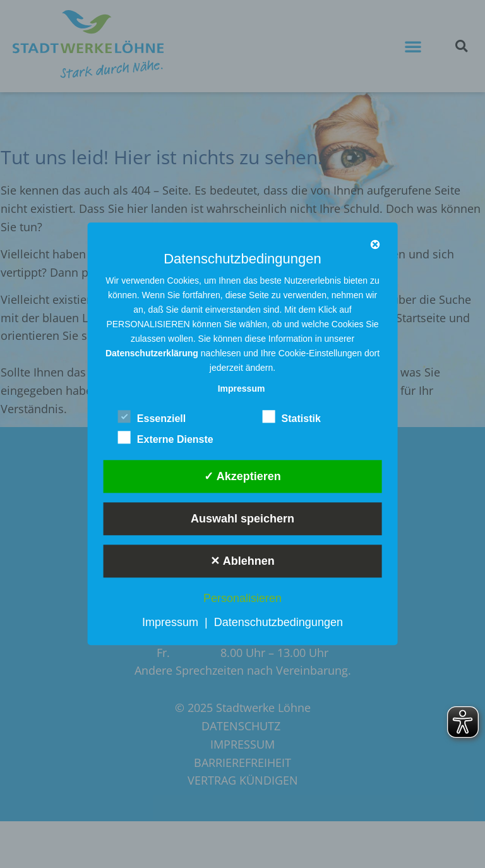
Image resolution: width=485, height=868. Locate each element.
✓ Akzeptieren (242, 476)
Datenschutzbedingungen (278, 623)
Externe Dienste (166, 437)
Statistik (292, 416)
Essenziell (152, 416)
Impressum (170, 623)
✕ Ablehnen (242, 561)
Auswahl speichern (242, 519)
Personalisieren (242, 598)
